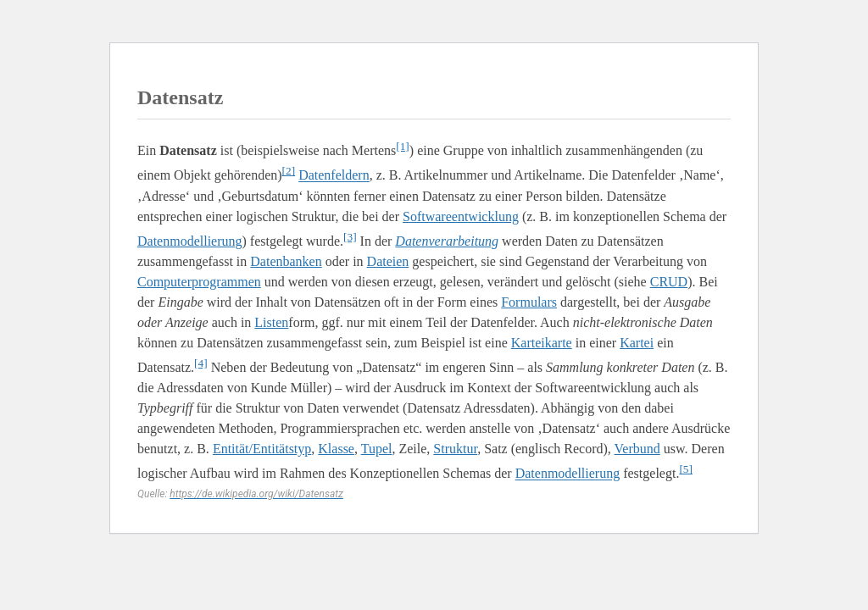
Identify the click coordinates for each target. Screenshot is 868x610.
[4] (201, 363)
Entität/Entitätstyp (262, 449)
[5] (686, 469)
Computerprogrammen (199, 282)
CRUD (669, 282)
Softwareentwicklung (461, 216)
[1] (403, 146)
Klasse (336, 449)
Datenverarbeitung (447, 241)
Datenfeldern (334, 176)
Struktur (455, 449)
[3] (350, 237)
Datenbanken (286, 261)
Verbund (637, 449)
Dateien (388, 261)
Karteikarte (542, 343)
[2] (289, 171)
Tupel (377, 449)
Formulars (529, 302)
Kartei (637, 343)
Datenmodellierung (190, 241)
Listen (271, 322)
